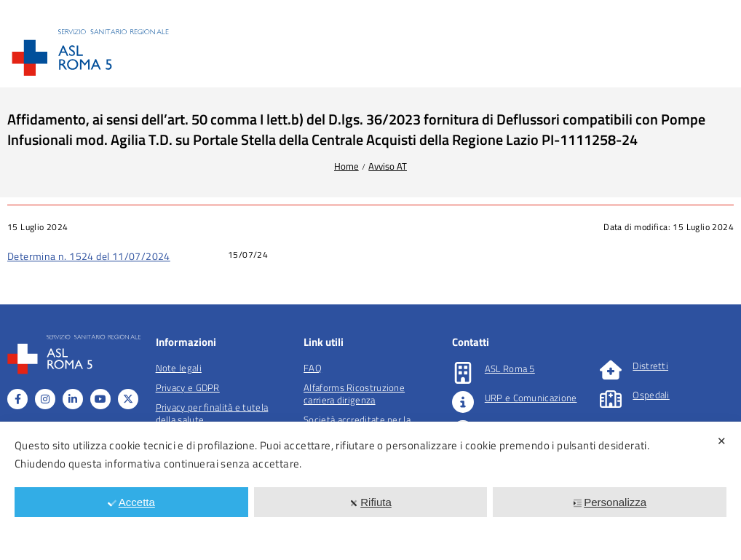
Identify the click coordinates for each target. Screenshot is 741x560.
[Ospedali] (611, 399)
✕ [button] (722, 441)
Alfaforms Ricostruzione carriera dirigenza (354, 394)
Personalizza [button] (610, 502)
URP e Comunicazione (531, 398)
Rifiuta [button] (370, 502)
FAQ (313, 368)
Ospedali (651, 395)
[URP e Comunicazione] (463, 402)
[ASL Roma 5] (463, 373)
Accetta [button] (131, 502)
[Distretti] (611, 370)
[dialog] (370, 491)
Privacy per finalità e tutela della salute (212, 413)
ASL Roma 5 (510, 368)
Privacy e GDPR (188, 387)
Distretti (650, 366)
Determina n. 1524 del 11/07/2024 (89, 256)
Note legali (179, 368)
